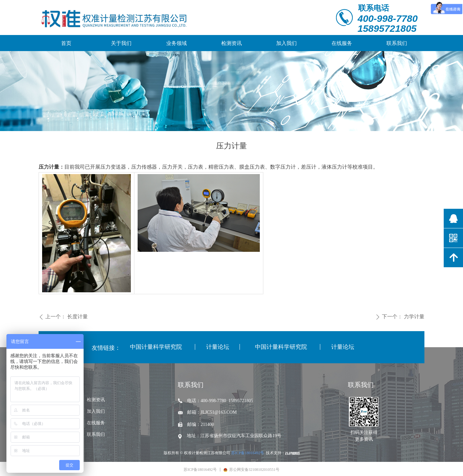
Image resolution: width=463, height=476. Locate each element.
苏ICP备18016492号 (248, 453)
